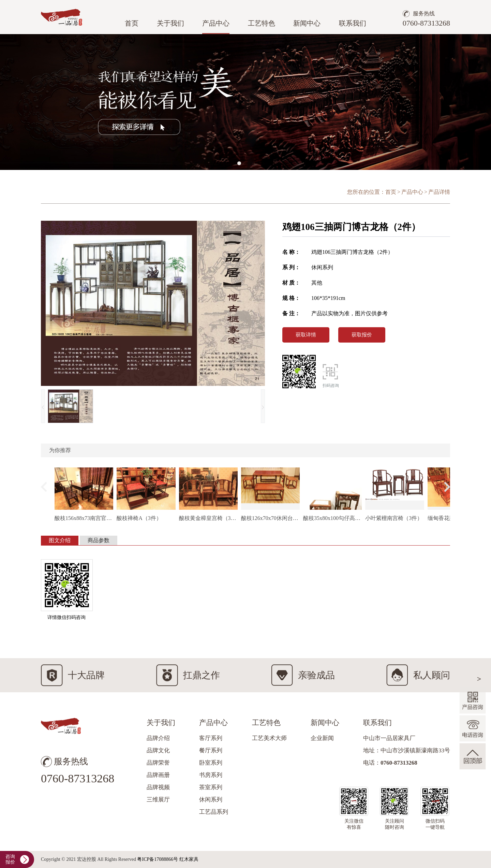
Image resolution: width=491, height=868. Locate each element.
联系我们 (353, 23)
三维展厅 (158, 800)
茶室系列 (211, 787)
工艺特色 (262, 23)
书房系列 (211, 775)
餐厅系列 (211, 750)
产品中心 (216, 23)
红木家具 (189, 859)
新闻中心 (307, 23)
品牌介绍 (158, 738)
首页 (132, 23)
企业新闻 (322, 738)
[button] (239, 163)
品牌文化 (158, 750)
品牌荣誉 (158, 763)
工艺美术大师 (269, 738)
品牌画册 (158, 775)
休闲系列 (211, 800)
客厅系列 (211, 738)
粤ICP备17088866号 (158, 859)
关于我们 (170, 23)
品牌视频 (158, 787)
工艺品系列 (214, 812)
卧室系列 (211, 763)
